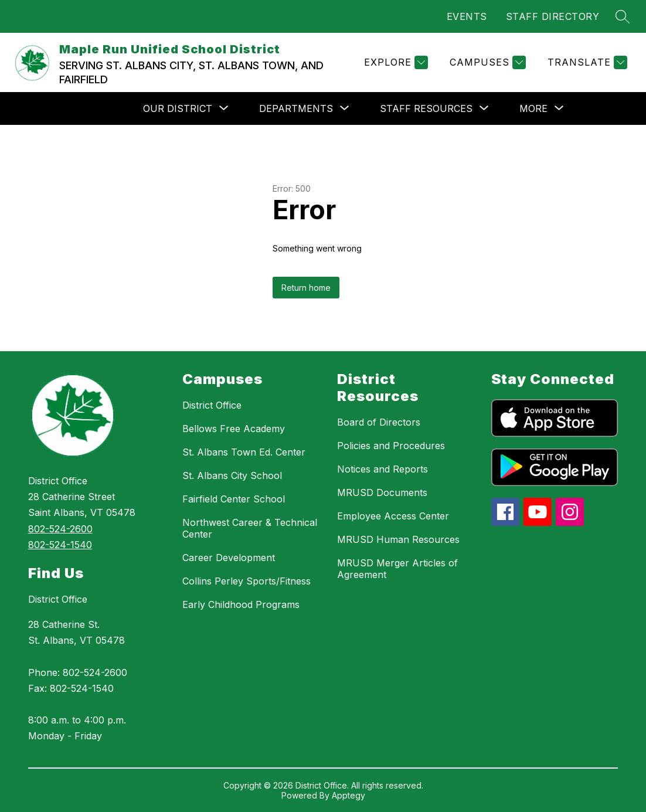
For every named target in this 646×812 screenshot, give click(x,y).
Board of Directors (379, 422)
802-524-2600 (60, 529)
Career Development (229, 558)
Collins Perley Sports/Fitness (246, 581)
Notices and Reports (382, 469)
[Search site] (623, 16)
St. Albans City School (232, 475)
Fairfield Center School (234, 499)
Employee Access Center (393, 516)
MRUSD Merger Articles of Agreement (397, 569)
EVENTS (467, 16)
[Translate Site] (586, 62)
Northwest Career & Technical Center (250, 528)
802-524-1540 (60, 545)
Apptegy (348, 795)
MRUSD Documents (382, 492)
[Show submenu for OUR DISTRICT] (178, 108)
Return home (306, 288)
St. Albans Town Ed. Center (244, 452)
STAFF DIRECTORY (553, 16)
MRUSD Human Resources (398, 539)
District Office (58, 599)
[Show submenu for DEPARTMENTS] (296, 108)
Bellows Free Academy (234, 429)
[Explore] (395, 62)
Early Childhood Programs (241, 604)
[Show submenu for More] (533, 108)
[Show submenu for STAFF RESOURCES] (426, 108)
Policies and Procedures (391, 446)
